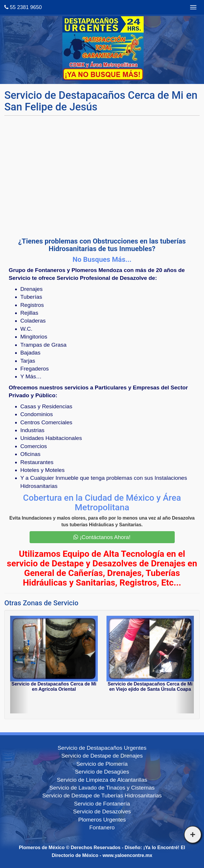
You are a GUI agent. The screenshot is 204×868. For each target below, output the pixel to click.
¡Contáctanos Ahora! (102, 537)
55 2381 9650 (23, 7)
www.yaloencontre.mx (127, 855)
